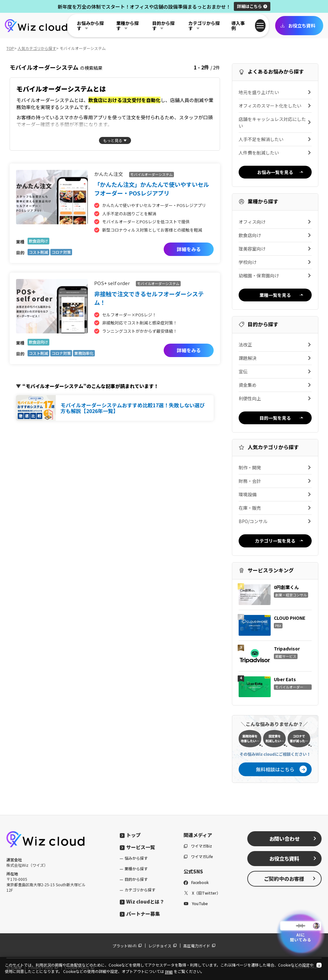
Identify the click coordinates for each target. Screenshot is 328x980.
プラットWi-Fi (127, 946)
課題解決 (275, 358)
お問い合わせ (293, 839)
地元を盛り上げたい (275, 92)
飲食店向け (38, 241)
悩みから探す (136, 858)
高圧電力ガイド (199, 946)
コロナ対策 (61, 252)
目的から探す (136, 879)
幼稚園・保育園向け (275, 275)
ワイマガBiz (198, 846)
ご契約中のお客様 (290, 879)
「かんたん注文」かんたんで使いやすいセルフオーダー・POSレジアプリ (152, 189)
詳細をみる (189, 249)
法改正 (275, 345)
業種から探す (136, 868)
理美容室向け (275, 249)
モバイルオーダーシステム (152, 174)
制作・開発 (275, 467)
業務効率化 (84, 353)
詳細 (252, 6)
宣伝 (275, 371)
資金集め (275, 385)
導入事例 (238, 26)
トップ (130, 835)
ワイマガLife (198, 856)
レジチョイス (163, 946)
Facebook (196, 882)
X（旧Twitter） (202, 893)
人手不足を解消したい (275, 139)
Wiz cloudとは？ (142, 901)
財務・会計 (275, 481)
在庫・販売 (275, 508)
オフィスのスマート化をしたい (275, 106)
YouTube (196, 903)
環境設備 (275, 494)
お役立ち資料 (298, 25)
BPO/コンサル (275, 521)
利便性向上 (275, 398)
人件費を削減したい (275, 153)
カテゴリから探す (140, 890)
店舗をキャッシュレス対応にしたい (275, 122)
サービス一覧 (137, 847)
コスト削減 (38, 252)
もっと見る (113, 140)
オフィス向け (275, 222)
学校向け (275, 262)
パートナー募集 (140, 914)
